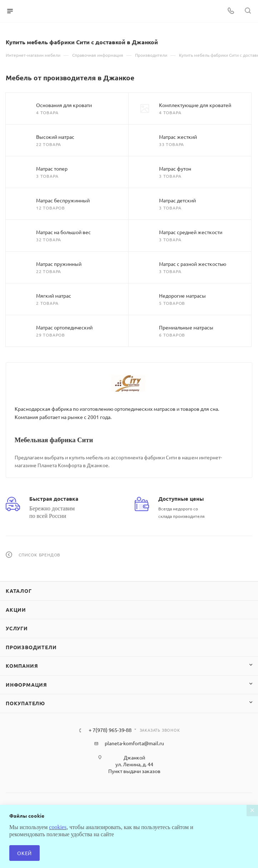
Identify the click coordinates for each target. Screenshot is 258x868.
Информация (26, 685)
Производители (31, 647)
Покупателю (25, 703)
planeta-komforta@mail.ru (134, 743)
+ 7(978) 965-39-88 (110, 730)
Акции (16, 610)
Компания (22, 666)
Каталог (19, 591)
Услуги (17, 628)
